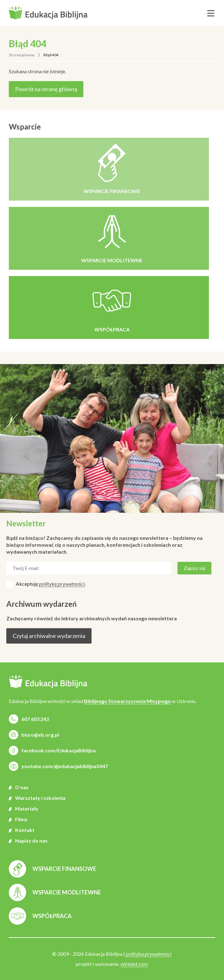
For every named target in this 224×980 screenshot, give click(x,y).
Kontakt (25, 830)
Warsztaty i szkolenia (40, 798)
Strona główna (22, 55)
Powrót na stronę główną (46, 89)
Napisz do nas (31, 841)
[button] (48, 13)
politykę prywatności (62, 584)
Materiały (27, 808)
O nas (22, 787)
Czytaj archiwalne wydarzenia (49, 636)
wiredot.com (134, 964)
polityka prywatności (149, 954)
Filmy (21, 819)
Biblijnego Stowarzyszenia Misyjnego (127, 701)
